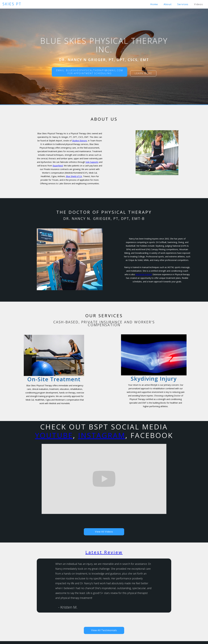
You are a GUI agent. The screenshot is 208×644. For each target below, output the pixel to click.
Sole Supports (92, 162)
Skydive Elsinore (79, 141)
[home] (59, 4)
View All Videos (104, 532)
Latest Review (104, 552)
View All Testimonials (104, 630)
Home (154, 4)
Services (183, 4)
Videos (199, 4)
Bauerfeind (58, 166)
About (168, 4)
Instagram (102, 435)
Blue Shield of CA (74, 176)
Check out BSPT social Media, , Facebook (104, 431)
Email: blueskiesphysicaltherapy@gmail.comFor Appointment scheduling (90, 72)
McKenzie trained (144, 274)
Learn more (143, 73)
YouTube (54, 435)
